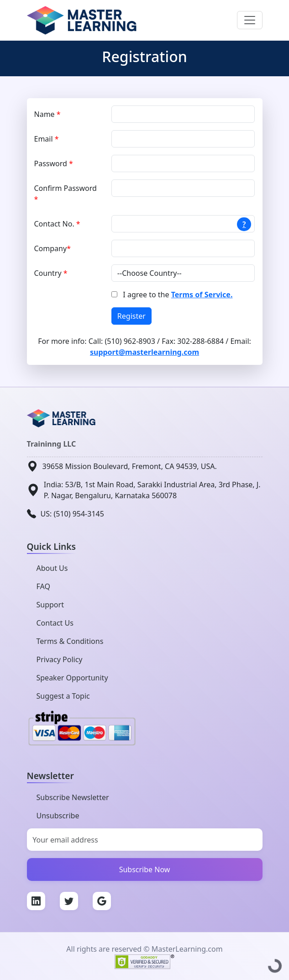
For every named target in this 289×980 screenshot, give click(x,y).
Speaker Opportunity (72, 678)
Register (131, 316)
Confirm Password (66, 194)
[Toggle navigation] (250, 20)
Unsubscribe (58, 816)
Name (47, 114)
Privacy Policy (60, 659)
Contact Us (55, 623)
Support (50, 605)
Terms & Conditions (70, 641)
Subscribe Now (145, 869)
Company (53, 248)
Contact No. (57, 224)
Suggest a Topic (63, 696)
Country (51, 273)
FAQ (43, 586)
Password (54, 163)
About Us (52, 568)
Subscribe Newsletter (73, 797)
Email (47, 139)
